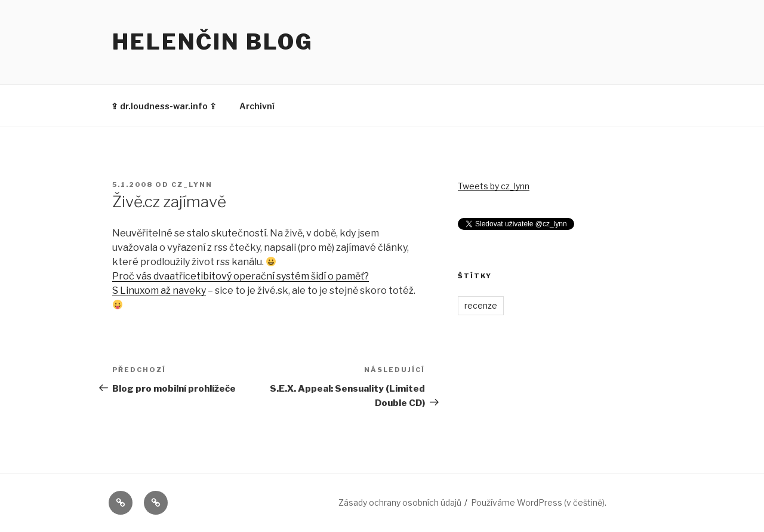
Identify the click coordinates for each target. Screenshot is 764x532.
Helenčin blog (212, 42)
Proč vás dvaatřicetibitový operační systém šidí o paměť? (241, 276)
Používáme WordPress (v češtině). (539, 502)
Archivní (257, 106)
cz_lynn (192, 184)
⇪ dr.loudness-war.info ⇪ (164, 106)
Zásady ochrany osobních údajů (400, 502)
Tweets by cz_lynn (494, 186)
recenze (481, 305)
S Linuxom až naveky (159, 290)
